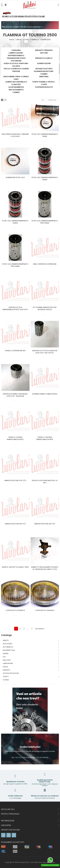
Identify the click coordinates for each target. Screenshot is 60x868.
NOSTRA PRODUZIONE (11, 673)
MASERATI (6, 670)
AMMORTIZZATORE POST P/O (15, 480)
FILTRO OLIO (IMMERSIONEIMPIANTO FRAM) (45, 135)
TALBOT (6, 677)
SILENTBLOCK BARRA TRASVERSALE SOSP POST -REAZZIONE (15, 395)
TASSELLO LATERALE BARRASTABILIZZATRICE (15, 438)
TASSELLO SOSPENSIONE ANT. (15, 351)
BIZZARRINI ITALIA (9, 650)
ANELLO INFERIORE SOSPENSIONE (45, 264)
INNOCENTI (7, 660)
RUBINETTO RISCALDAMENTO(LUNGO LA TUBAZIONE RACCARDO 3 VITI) (45, 568)
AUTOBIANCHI (8, 647)
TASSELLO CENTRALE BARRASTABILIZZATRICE (45, 438)
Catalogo (6, 635)
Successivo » (40, 629)
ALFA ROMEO (8, 644)
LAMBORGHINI (8, 663)
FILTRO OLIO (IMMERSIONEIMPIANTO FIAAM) (45, 179)
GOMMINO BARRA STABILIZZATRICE (45, 394)
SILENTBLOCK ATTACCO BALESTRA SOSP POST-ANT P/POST (45, 352)
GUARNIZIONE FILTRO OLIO (15, 177)
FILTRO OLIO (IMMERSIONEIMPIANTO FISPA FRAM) (45, 222)
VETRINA (6, 680)
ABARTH (6, 640)
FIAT (4, 657)
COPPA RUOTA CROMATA (15, 610)
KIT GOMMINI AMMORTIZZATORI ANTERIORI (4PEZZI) (45, 308)
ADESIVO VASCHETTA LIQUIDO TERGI (15, 567)
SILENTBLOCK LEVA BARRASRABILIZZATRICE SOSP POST (15, 308)
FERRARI (6, 654)
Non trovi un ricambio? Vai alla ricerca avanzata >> (23, 27)
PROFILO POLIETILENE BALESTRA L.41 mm (45, 482)
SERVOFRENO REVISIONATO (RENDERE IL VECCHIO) (15, 135)
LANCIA (5, 667)
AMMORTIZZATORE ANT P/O (15, 524)
